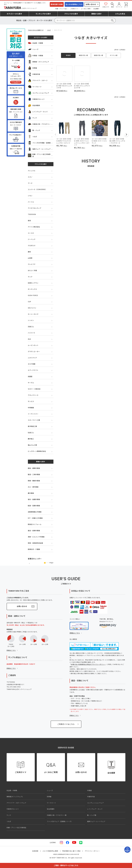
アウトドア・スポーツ (38, 80)
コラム (120, 14)
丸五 (29, 339)
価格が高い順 (99, 55)
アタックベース (33, 395)
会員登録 (35, 851)
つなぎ (49, 30)
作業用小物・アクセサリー (39, 124)
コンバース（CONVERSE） (37, 189)
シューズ (33, 49)
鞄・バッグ (34, 130)
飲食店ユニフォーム (35, 524)
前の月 (29, 563)
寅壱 (29, 221)
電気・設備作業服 (34, 499)
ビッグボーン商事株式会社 (37, 451)
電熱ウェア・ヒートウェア (39, 149)
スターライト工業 (34, 420)
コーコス (31, 233)
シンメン (31, 320)
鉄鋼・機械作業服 (34, 481)
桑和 (29, 252)
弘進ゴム (31, 433)
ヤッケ (32, 118)
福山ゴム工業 (32, 445)
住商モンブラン (33, 283)
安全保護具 (34, 105)
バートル (31, 202)
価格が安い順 (83, 55)
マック (30, 277)
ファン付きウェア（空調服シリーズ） (60, 821)
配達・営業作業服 (34, 506)
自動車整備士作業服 (35, 512)
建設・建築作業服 (34, 468)
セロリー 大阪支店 (34, 389)
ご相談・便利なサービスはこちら (66, 865)
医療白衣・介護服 (34, 549)
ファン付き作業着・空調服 (39, 143)
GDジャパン (32, 308)
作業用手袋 (34, 74)
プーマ (30, 183)
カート (126, 5)
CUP (29, 302)
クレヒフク (32, 264)
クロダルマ (32, 246)
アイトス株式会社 (34, 227)
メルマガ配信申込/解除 (50, 851)
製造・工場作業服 (34, 474)
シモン (30, 196)
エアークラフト (33, 370)
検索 (112, 5)
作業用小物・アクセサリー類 (57, 815)
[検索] (85, 20)
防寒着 (32, 68)
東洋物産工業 (32, 426)
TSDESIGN (32, 214)
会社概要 (96, 9)
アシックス (32, 171)
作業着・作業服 (36, 56)
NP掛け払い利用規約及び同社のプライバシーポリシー (88, 664)
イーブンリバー (33, 414)
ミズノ (30, 177)
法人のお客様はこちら (74, 4)
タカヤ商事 (32, 364)
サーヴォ (31, 383)
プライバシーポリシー (92, 851)
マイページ (119, 5)
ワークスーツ (35, 87)
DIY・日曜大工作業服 (35, 518)
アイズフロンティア (35, 208)
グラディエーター (34, 352)
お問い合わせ (91, 4)
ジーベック (32, 239)
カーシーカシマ (33, 314)
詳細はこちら (11, 650)
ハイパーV (31, 333)
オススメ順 (114, 55)
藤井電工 (31, 439)
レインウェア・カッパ (38, 112)
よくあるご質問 (86, 9)
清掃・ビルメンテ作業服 (36, 537)
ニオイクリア (32, 358)
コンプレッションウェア (38, 93)
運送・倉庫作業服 (34, 531)
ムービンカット (33, 345)
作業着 (89, 790)
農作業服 (31, 493)
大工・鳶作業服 (33, 487)
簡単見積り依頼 (57, 4)
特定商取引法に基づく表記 (71, 851)
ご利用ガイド (74, 9)
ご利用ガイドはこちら (66, 724)
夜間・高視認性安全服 (35, 543)
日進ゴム (31, 327)
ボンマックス (32, 289)
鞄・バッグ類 (92, 815)
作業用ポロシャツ (36, 99)
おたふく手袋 (32, 270)
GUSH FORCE (33, 295)
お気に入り (106, 5)
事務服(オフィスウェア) (15, 797)
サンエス (31, 401)
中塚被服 (31, 408)
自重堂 (30, 376)
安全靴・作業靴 (36, 43)
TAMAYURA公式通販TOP (36, 30)
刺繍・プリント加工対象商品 (39, 155)
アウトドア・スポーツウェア (16, 803)
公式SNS (53, 843)
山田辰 (30, 258)
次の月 (52, 563)
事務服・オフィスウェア (39, 62)
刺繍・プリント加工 (61, 9)
